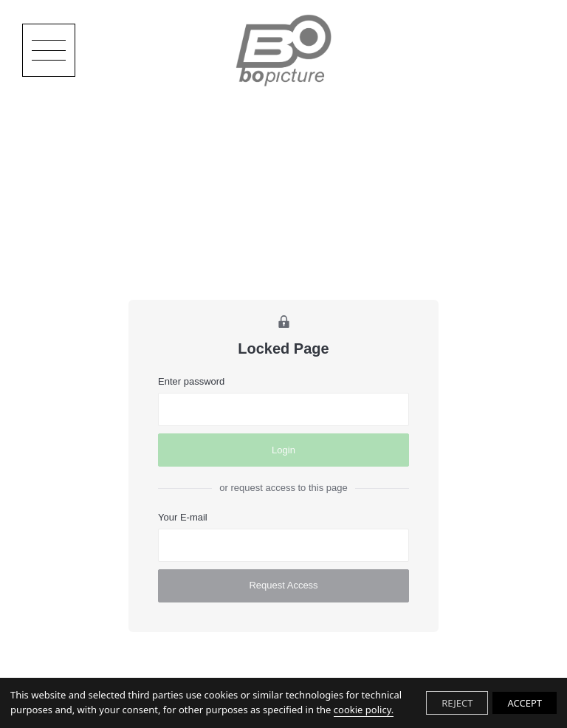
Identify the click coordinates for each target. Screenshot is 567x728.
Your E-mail (183, 517)
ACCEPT (525, 703)
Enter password (191, 381)
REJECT (457, 703)
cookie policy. (364, 710)
